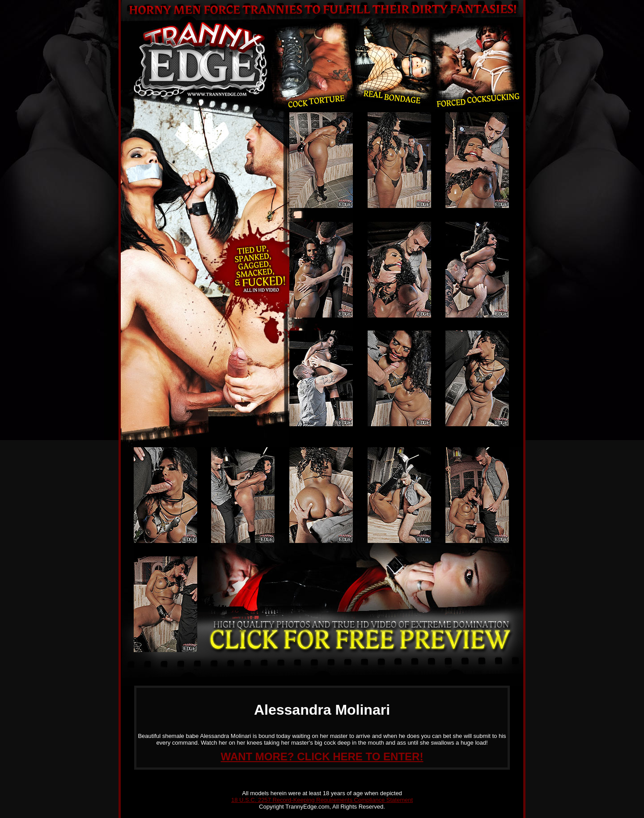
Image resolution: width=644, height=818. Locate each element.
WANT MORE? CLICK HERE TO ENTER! (322, 757)
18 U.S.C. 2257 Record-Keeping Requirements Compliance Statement (322, 800)
